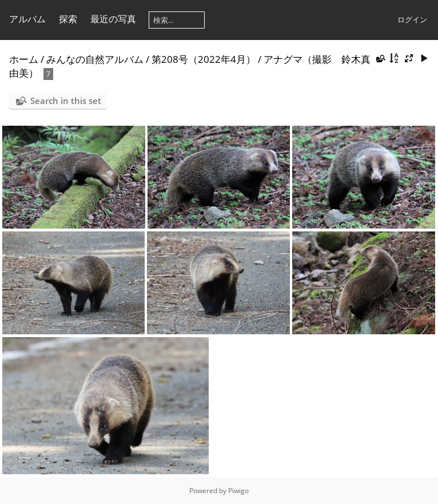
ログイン (412, 19)
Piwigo (238, 491)
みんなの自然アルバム (95, 59)
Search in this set (66, 101)
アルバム (27, 19)
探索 (68, 19)
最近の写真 (113, 19)
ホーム (24, 59)
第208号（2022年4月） (204, 59)
